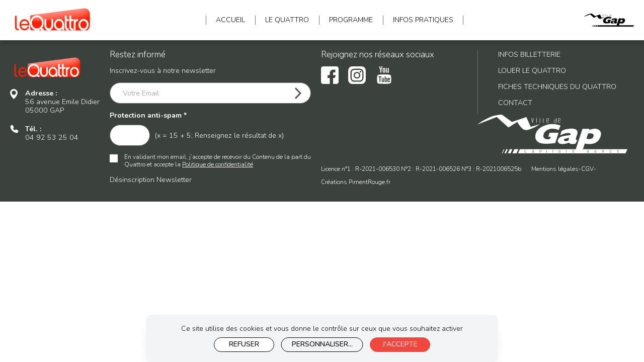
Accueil (230, 20)
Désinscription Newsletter (151, 180)
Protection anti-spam (148, 115)
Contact (515, 103)
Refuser (244, 344)
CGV (587, 169)
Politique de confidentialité (218, 164)
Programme (351, 20)
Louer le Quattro (532, 71)
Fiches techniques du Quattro (557, 87)
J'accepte (400, 344)
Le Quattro (287, 20)
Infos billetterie (529, 55)
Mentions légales (555, 169)
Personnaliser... (322, 344)
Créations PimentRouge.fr (356, 182)
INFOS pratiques (423, 20)
